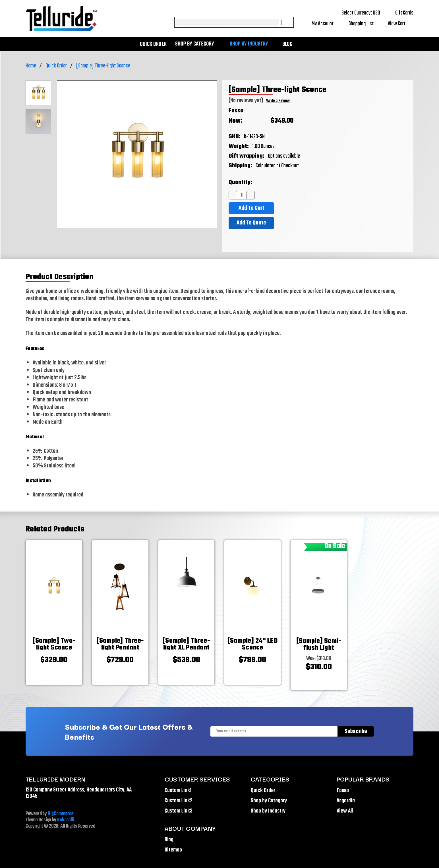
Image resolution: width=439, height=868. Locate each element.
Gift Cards (404, 13)
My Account (327, 24)
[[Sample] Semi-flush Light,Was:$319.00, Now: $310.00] (319, 645)
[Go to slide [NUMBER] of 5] (21, 600)
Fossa (236, 111)
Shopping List (365, 24)
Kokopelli (66, 820)
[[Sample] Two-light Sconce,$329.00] (54, 644)
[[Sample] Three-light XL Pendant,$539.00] (187, 644)
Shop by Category (197, 44)
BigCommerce (61, 814)
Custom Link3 (179, 811)
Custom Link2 (179, 801)
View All (345, 811)
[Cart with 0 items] (401, 24)
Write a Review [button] (278, 101)
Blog (287, 44)
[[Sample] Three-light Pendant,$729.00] (120, 644)
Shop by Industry (252, 44)
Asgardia (346, 801)
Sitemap (173, 850)
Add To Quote (251, 223)
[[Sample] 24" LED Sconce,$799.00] (252, 644)
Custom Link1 (178, 790)
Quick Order (153, 44)
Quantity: (240, 183)
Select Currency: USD (365, 13)
